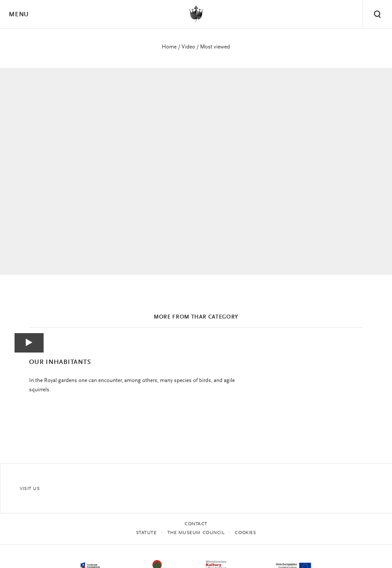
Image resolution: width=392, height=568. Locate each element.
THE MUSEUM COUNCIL (196, 533)
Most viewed (215, 47)
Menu (18, 15)
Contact (196, 524)
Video (188, 47)
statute (146, 533)
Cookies (245, 533)
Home (169, 47)
